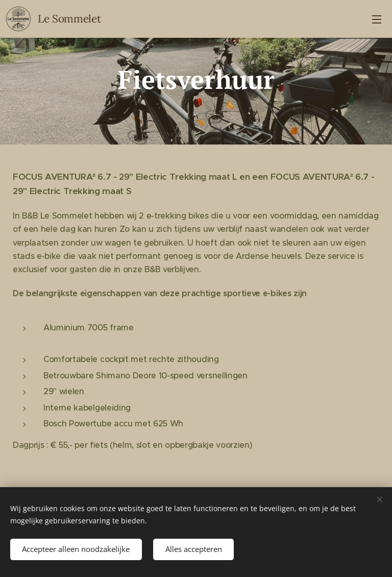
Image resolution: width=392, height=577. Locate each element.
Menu (377, 19)
